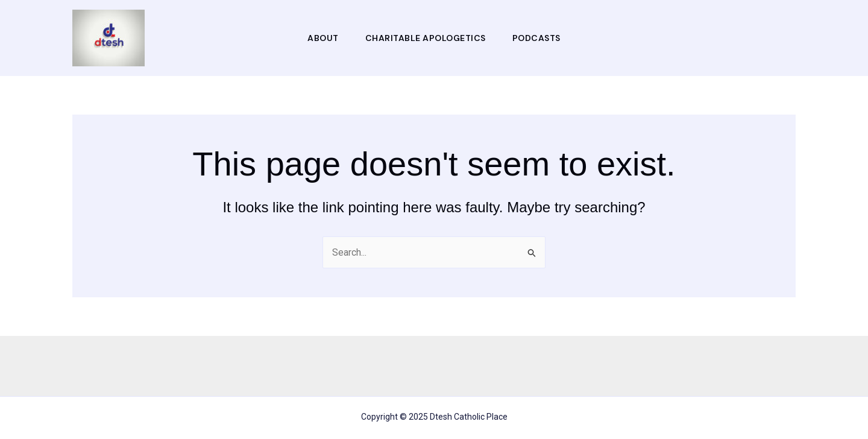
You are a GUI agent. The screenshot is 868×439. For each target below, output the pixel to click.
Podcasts (536, 38)
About (323, 38)
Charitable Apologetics (426, 38)
